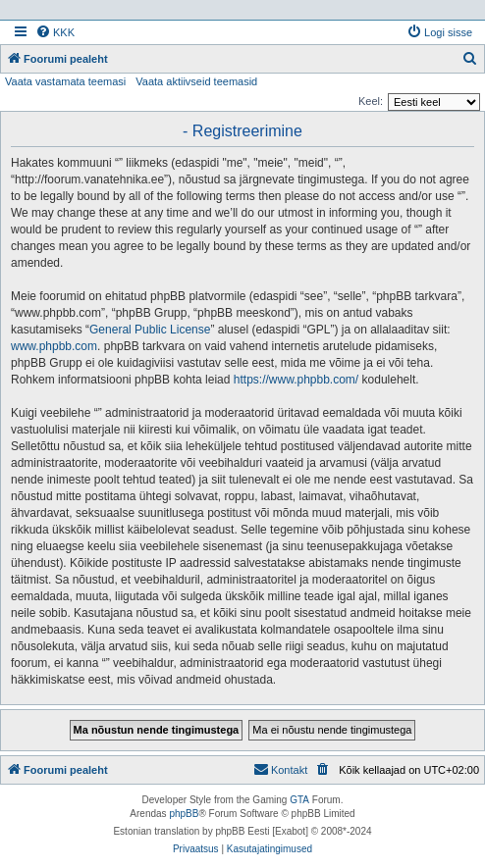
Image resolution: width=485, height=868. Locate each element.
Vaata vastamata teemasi (65, 81)
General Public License (150, 330)
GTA (299, 800)
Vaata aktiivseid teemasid (196, 81)
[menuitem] (55, 32)
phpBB (184, 814)
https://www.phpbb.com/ (296, 380)
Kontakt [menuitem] (280, 769)
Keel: (371, 101)
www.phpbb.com (54, 346)
